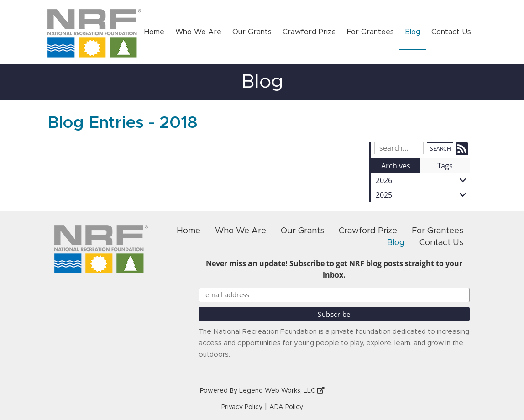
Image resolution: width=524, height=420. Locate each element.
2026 (423, 180)
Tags (445, 166)
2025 (423, 195)
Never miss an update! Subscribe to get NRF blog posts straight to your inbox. (334, 269)
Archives (396, 166)
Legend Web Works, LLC (282, 391)
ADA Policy (286, 407)
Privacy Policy (242, 407)
